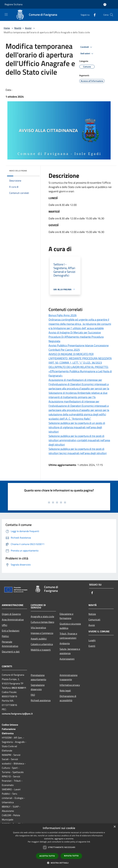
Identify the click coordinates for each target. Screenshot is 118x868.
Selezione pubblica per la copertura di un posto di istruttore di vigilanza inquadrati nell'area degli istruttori (77, 427)
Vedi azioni (87, 54)
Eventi (92, 646)
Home (7, 28)
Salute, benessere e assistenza (70, 651)
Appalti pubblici (39, 639)
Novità (18, 28)
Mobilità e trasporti (41, 650)
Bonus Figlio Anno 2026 (63, 315)
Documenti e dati (11, 652)
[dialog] (59, 846)
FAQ (33, 695)
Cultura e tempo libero (42, 622)
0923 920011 (19, 688)
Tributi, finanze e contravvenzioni (68, 636)
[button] (59, 863)
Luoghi (92, 640)
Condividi (87, 47)
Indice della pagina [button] (18, 171)
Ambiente (65, 643)
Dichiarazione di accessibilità (68, 698)
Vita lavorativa (38, 628)
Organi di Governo (11, 614)
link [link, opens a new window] (89, 842)
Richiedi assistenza (41, 700)
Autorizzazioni (67, 659)
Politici (5, 636)
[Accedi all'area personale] (105, 5)
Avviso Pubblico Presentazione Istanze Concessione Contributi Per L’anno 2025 (79, 348)
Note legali (65, 690)
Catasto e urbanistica (42, 644)
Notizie (92, 614)
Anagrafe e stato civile (42, 616)
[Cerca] (112, 15)
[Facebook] (93, 15)
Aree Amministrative (13, 620)
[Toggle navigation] (6, 14)
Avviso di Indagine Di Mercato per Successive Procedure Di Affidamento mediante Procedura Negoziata (76, 337)
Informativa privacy (70, 685)
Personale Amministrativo (10, 644)
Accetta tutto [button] (47, 856)
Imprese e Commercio (42, 633)
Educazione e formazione (66, 616)
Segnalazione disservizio (38, 687)
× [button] (115, 827)
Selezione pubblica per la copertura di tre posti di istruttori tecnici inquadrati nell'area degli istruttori (78, 451)
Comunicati (94, 620)
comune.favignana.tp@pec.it (17, 714)
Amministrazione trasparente (69, 677)
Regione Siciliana (14, 4)
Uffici (5, 625)
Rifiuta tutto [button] (71, 856)
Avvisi (28, 28)
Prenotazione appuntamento (38, 677)
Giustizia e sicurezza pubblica (70, 626)
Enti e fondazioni (11, 631)
